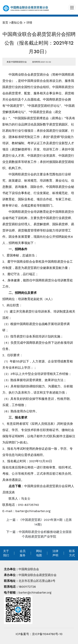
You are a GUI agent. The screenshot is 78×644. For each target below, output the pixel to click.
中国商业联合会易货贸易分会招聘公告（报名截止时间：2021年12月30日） (39, 43)
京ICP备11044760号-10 (47, 634)
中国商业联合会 (29, 569)
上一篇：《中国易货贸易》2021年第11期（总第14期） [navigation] (39, 522)
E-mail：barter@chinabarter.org (26, 511)
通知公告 (17, 23)
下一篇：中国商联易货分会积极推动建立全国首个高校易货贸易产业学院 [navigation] (39, 534)
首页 (5, 23)
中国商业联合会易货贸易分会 (38, 575)
